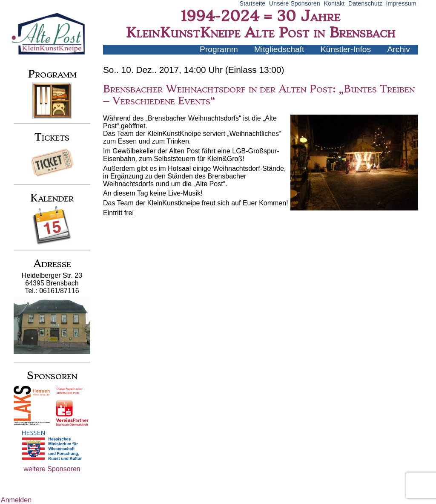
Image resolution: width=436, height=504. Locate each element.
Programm (219, 49)
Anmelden (16, 500)
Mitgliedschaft (279, 49)
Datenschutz (365, 3)
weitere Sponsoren (52, 469)
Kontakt (334, 3)
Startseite (252, 3)
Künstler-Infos (346, 49)
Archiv (399, 49)
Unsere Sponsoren (295, 3)
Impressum (401, 3)
